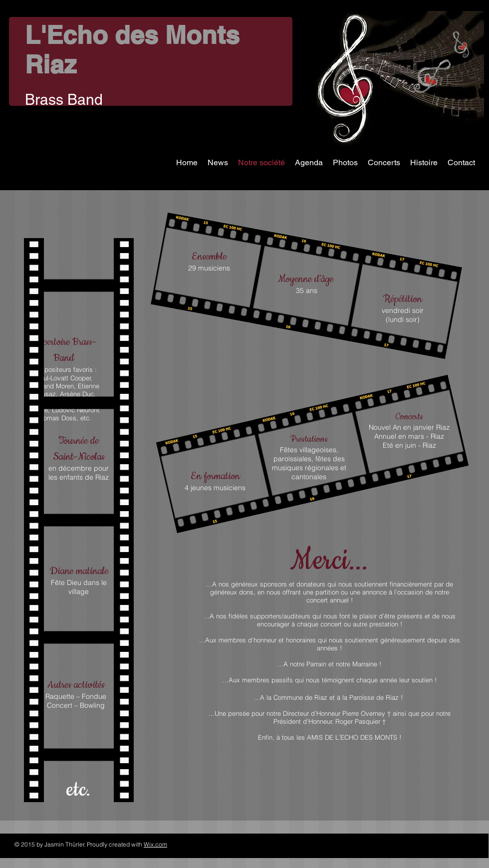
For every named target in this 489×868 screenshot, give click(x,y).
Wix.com (155, 844)
